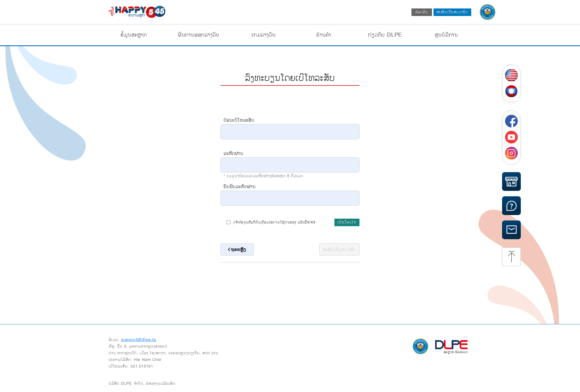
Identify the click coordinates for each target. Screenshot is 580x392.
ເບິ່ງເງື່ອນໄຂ (347, 222)
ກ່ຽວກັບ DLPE (385, 35)
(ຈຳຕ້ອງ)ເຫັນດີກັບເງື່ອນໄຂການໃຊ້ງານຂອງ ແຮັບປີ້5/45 (271, 222)
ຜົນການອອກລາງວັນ (199, 35)
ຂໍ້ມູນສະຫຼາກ (134, 35)
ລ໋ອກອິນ (422, 12)
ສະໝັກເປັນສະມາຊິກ (452, 12)
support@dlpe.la (139, 340)
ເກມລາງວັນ (264, 35)
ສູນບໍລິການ (446, 35)
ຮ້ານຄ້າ (324, 35)
